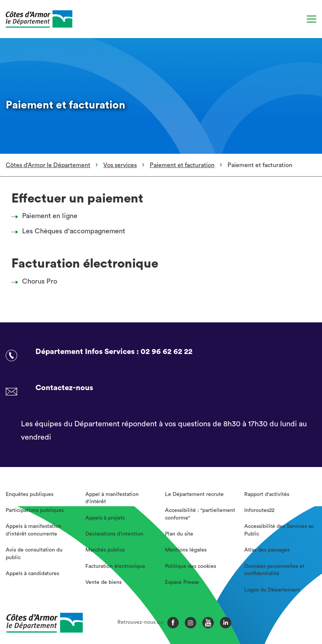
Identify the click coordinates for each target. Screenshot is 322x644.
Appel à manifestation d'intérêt (112, 498)
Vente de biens (103, 582)
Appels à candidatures (32, 574)
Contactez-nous (64, 388)
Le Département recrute (194, 494)
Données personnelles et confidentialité (274, 570)
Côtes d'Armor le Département (48, 165)
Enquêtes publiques (30, 494)
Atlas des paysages (267, 550)
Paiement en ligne (46, 216)
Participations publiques (35, 510)
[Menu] (312, 19)
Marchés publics (105, 550)
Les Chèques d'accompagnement (70, 231)
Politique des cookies (191, 566)
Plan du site (179, 534)
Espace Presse (182, 582)
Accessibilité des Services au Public (279, 530)
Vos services (120, 165)
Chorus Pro (36, 281)
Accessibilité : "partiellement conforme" (200, 514)
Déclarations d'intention (114, 534)
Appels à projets (105, 518)
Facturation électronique (115, 566)
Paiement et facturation (182, 165)
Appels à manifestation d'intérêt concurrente (34, 530)
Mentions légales (186, 550)
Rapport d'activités (267, 494)
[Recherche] (296, 19)
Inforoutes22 (259, 510)
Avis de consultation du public (34, 554)
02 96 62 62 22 (167, 352)
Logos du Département (272, 590)
